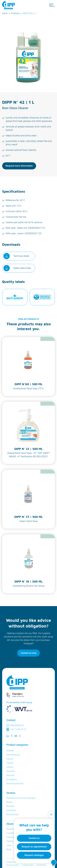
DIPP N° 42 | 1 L (30, 13)
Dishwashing (13, 755)
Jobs (9, 845)
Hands (10, 759)
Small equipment (15, 784)
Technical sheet (21, 256)
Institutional (12, 814)
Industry (11, 775)
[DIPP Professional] (9, 5)
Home (5, 13)
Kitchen (10, 751)
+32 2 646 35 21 (18, 729)
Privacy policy (13, 865)
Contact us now (29, 653)
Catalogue (12, 837)
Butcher (10, 806)
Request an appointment (34, 847)
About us (11, 829)
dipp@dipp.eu (17, 725)
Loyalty (10, 833)
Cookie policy (28, 865)
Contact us (34, 838)
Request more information (19, 166)
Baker (9, 802)
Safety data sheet (22, 268)
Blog (9, 849)
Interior (10, 767)
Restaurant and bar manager (21, 798)
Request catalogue (34, 855)
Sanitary (11, 771)
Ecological (12, 779)
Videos (10, 841)
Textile (10, 763)
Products (15, 13)
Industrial (11, 810)
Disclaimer (41, 865)
